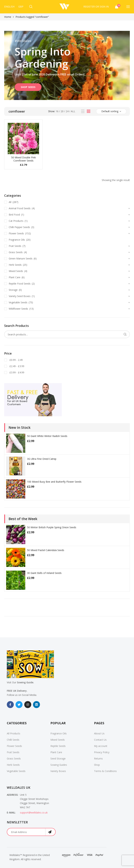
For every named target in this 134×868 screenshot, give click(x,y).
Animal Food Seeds (20, 208)
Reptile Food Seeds (20, 284)
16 (57, 111)
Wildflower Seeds (18, 309)
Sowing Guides (59, 765)
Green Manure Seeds (21, 258)
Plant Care (15, 277)
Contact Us (100, 740)
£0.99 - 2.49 (16, 360)
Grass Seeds (16, 252)
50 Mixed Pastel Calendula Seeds (46, 550)
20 (62, 111)
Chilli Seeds (13, 740)
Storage (13, 290)
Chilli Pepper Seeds (19, 227)
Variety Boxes (58, 771)
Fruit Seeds (15, 246)
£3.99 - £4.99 (16, 372)
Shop (97, 765)
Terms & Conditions (105, 771)
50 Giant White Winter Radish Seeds (47, 436)
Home (8, 17)
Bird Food (14, 215)
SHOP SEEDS (28, 87)
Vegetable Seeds (18, 302)
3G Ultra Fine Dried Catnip (42, 459)
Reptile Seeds (58, 746)
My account (101, 746)
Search (125, 334)
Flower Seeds (16, 233)
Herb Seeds (15, 265)
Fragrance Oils (17, 240)
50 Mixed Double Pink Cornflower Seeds (23, 159)
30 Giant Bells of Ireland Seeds (44, 573)
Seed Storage (58, 758)
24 (67, 111)
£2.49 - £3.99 (16, 366)
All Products (14, 733)
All (73, 111)
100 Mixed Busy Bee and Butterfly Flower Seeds (54, 482)
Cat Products (16, 221)
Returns (98, 758)
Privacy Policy (102, 752)
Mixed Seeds (16, 271)
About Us (99, 733)
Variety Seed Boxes (20, 296)
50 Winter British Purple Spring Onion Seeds (52, 527)
